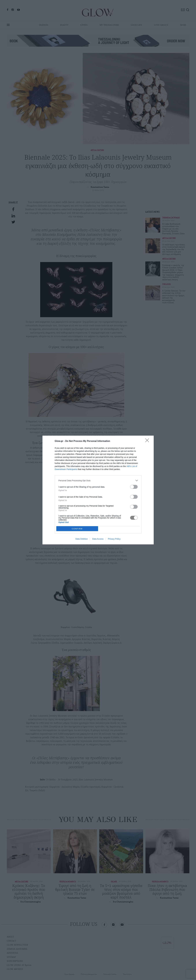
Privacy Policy (114, 539)
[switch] (134, 487)
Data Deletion (82, 539)
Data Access (98, 539)
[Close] (148, 441)
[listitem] (98, 480)
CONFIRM (77, 529)
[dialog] (98, 490)
